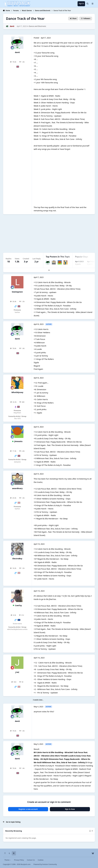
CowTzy (18, 605)
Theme (8, 860)
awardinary (17, 488)
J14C (17, 672)
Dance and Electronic (38, 26)
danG (17, 52)
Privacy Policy (19, 860)
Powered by (45, 864)
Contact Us (31, 860)
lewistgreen (17, 292)
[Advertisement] (49, 233)
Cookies (41, 860)
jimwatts (18, 441)
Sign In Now (70, 809)
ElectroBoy (17, 558)
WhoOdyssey (17, 392)
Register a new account (28, 809)
